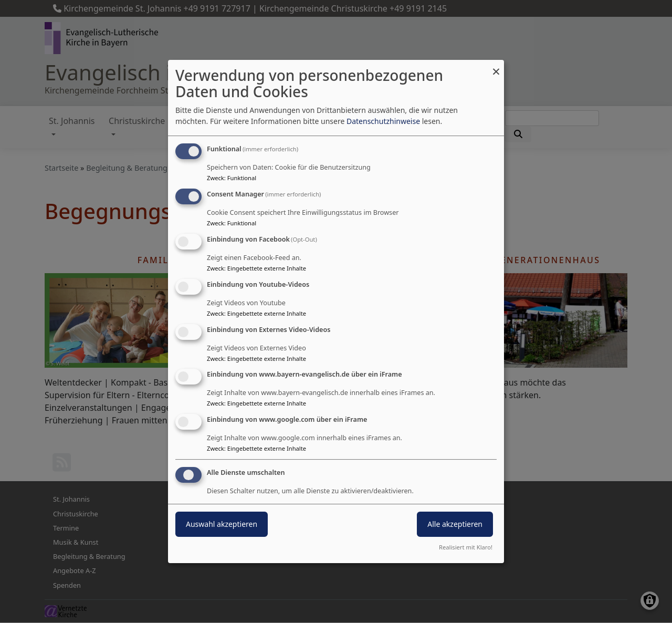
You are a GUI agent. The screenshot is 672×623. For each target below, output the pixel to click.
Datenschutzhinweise (383, 121)
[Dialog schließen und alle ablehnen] (496, 66)
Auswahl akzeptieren (222, 524)
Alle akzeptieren (455, 524)
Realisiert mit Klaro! (466, 547)
